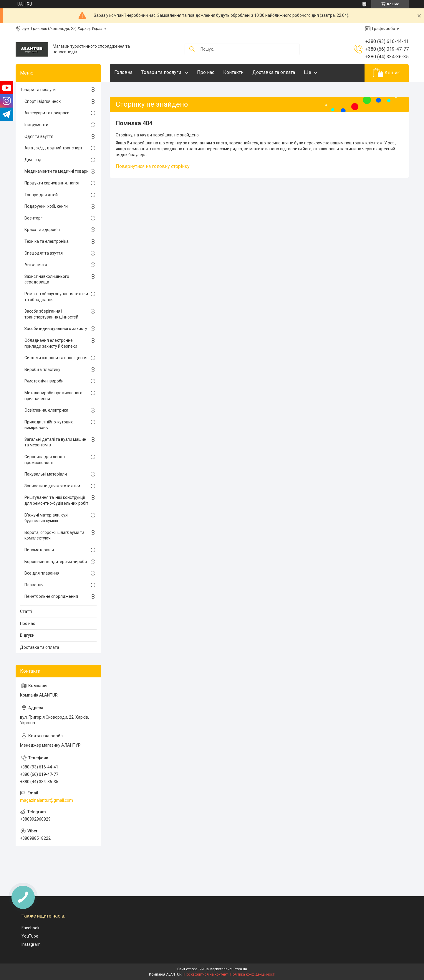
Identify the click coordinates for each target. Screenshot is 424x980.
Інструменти (36, 125)
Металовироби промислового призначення (53, 396)
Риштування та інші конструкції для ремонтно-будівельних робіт (56, 500)
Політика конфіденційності (253, 974)
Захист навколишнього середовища (47, 279)
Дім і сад (33, 160)
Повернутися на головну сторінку (153, 166)
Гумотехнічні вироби (44, 381)
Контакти (233, 72)
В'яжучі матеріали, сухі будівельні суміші (46, 518)
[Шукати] (192, 49)
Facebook (30, 928)
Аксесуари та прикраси (47, 113)
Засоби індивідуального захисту (56, 329)
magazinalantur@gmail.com (47, 800)
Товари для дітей (41, 195)
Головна (123, 72)
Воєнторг (33, 218)
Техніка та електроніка (47, 241)
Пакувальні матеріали (46, 474)
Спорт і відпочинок (43, 101)
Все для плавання (42, 573)
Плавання (34, 585)
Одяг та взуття (39, 136)
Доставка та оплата (274, 72)
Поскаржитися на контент (206, 974)
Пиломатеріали (39, 550)
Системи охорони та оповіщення (56, 358)
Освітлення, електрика (46, 410)
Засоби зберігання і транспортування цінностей (51, 314)
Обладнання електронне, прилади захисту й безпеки (51, 343)
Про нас (206, 72)
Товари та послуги (162, 72)
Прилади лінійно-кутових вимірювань (49, 425)
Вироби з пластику (42, 369)
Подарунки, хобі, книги (46, 206)
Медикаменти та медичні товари (57, 171)
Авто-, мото (36, 265)
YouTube (30, 936)
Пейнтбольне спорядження (51, 596)
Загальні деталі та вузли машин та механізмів (55, 442)
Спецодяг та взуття (44, 253)
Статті (26, 611)
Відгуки (27, 635)
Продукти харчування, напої (52, 183)
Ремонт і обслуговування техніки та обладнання (56, 297)
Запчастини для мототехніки (52, 486)
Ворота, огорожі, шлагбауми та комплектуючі (54, 535)
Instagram (31, 944)
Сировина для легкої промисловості (45, 460)
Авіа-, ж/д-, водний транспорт (53, 148)
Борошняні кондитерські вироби (56, 562)
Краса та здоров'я (42, 230)
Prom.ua (240, 969)
